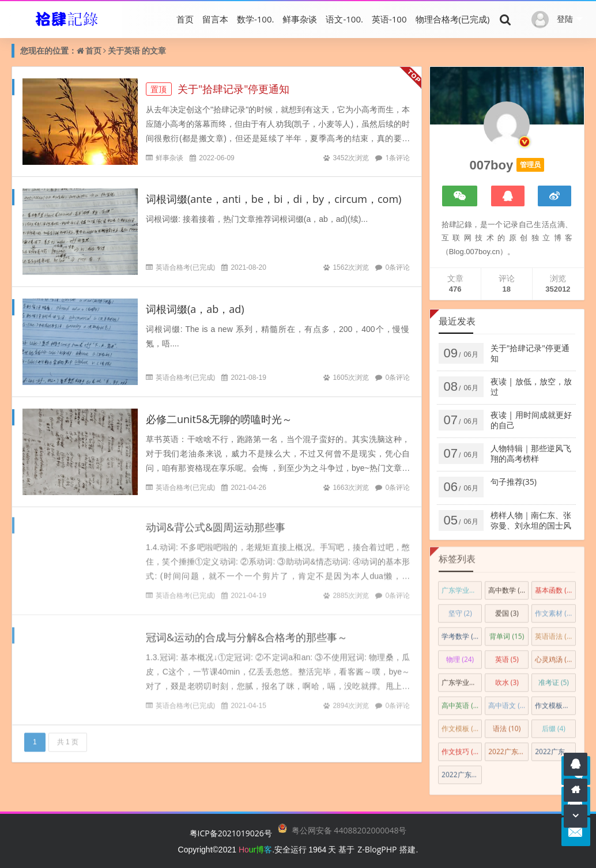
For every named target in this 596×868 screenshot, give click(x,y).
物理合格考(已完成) (453, 19)
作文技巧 (460, 748)
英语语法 (554, 633)
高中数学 (508, 586)
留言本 (215, 19)
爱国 (507, 610)
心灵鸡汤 (554, 656)
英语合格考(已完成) (185, 267)
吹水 (507, 679)
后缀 (554, 725)
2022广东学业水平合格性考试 (555, 748)
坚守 (460, 610)
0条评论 (397, 267)
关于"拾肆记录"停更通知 (218, 89)
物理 (460, 656)
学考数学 (460, 633)
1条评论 (397, 158)
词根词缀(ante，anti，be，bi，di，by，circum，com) (274, 199)
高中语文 (508, 702)
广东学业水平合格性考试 (462, 679)
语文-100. (344, 19)
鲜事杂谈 (300, 19)
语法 (507, 725)
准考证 (554, 679)
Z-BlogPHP (377, 849)
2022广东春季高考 (462, 771)
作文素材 (555, 610)
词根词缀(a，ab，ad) (195, 309)
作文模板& (555, 702)
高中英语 (462, 702)
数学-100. (256, 19)
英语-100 (389, 19)
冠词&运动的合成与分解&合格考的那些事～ (247, 633)
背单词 (507, 633)
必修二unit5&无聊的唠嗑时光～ (219, 418)
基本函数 (554, 586)
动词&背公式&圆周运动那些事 (216, 523)
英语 (132, 50)
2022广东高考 (508, 748)
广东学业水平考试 (462, 586)
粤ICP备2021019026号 (231, 833)
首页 (185, 19)
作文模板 (460, 725)
